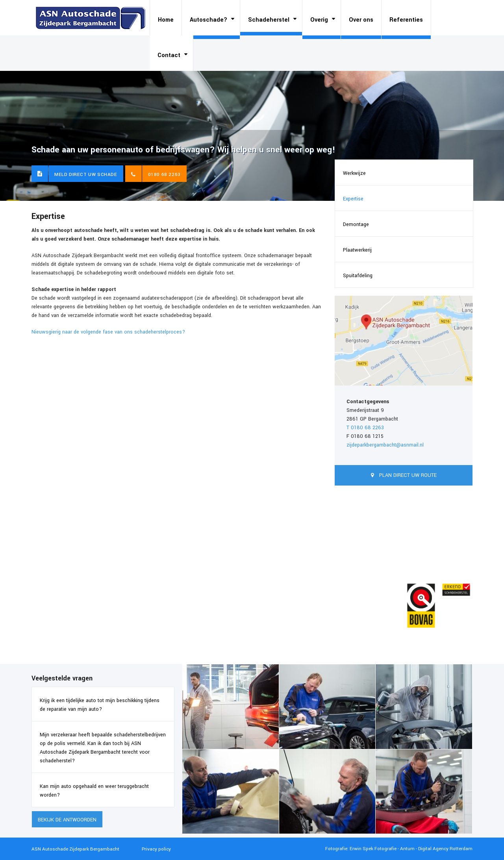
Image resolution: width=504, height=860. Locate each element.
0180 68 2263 (164, 175)
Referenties (406, 20)
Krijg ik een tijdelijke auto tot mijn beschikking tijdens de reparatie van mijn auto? (100, 705)
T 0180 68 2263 (365, 428)
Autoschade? (208, 20)
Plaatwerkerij (357, 250)
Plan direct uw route (407, 475)
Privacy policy (156, 849)
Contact (169, 55)
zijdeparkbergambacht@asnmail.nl (385, 445)
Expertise (353, 199)
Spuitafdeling (358, 276)
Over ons (361, 20)
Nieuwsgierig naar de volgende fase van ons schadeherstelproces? (108, 332)
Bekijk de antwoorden (67, 820)
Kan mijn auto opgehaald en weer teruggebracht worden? (94, 791)
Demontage (356, 224)
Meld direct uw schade (86, 175)
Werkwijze (354, 173)
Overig (319, 20)
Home (166, 20)
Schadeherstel (269, 20)
